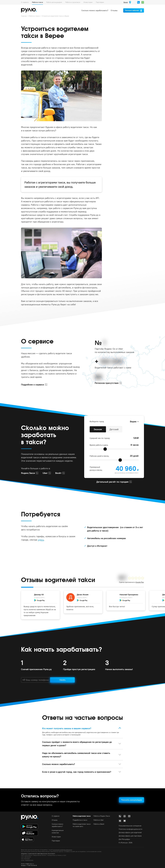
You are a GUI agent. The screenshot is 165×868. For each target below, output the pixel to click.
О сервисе (25, 2)
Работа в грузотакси (73, 2)
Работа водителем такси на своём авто (82, 825)
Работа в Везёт (99, 824)
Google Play (140, 582)
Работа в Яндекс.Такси (102, 816)
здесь (41, 540)
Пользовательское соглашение (130, 826)
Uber (45, 473)
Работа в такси (37, 2)
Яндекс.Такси (28, 473)
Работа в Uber (99, 820)
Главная (24, 16)
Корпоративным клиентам (58, 832)
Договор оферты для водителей (130, 832)
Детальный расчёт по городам (112, 482)
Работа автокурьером (54, 2)
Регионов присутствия (107, 383)
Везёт (58, 473)
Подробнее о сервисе (33, 385)
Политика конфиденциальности (130, 829)
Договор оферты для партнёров (130, 836)
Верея (133, 421)
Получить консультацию (131, 800)
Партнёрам (100, 2)
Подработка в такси (80, 820)
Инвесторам (88, 2)
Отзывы (114, 10)
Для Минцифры (124, 839)
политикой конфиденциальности (62, 850)
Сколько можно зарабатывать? (95, 10)
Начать (62, 680)
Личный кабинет (132, 10)
